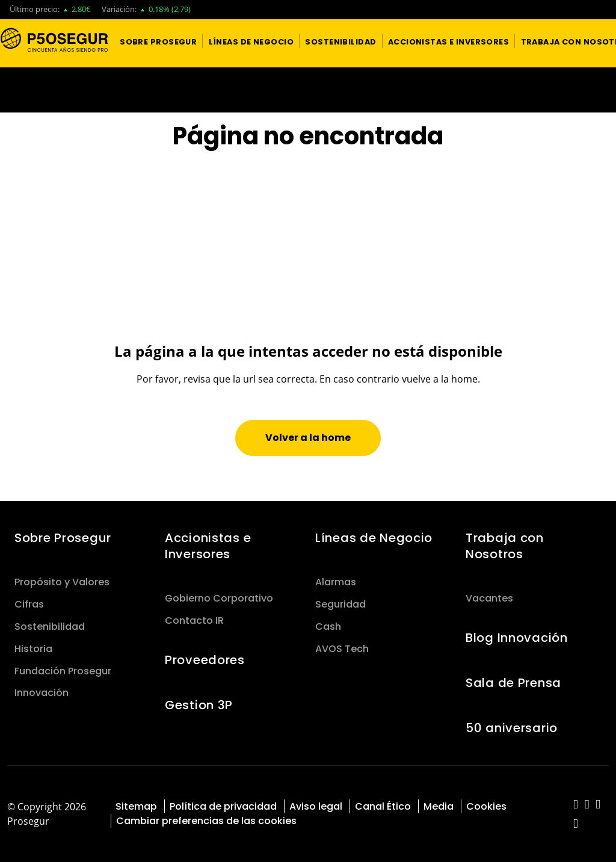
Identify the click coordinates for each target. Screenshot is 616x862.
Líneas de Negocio (374, 538)
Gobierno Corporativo (219, 598)
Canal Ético (383, 806)
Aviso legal (316, 806)
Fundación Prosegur (63, 671)
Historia (33, 649)
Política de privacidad (223, 806)
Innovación (42, 693)
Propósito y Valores (62, 582)
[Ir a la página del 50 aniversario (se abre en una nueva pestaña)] (308, 90)
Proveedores (205, 660)
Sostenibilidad (50, 626)
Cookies (486, 806)
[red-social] (576, 805)
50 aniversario (512, 728)
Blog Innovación (517, 638)
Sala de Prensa (513, 683)
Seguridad (340, 604)
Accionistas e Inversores (208, 546)
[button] (158, 41)
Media (439, 806)
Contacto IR (194, 620)
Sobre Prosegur (63, 538)
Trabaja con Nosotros (505, 546)
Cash (328, 626)
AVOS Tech (342, 649)
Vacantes (489, 598)
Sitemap (136, 806)
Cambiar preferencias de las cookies (206, 821)
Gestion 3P (199, 705)
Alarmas (336, 582)
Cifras (29, 604)
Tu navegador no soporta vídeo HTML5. (308, 90)
